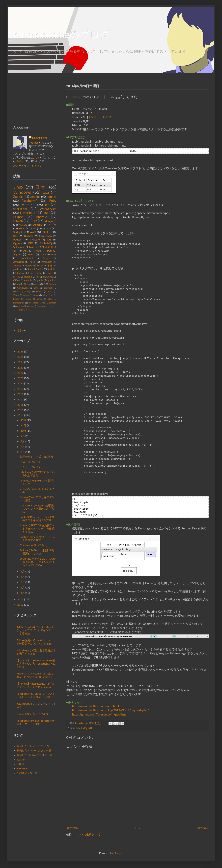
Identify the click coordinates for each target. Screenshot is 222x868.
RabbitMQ (81, 728)
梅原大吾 (23, 310)
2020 (20, 383)
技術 (90, 728)
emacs (52, 197)
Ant (25, 250)
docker (29, 266)
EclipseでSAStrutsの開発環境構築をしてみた (37, 552)
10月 (23, 431)
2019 (20, 389)
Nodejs (28, 291)
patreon (53, 303)
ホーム (138, 828)
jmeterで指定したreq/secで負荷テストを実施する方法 (37, 519)
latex (50, 299)
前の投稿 (203, 828)
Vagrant (18, 254)
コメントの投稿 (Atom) (86, 834)
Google (46, 258)
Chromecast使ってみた (33, 545)
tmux (53, 254)
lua (18, 284)
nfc (43, 303)
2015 (20, 410)
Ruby (53, 201)
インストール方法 (100, 117)
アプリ (52, 225)
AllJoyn (27, 284)
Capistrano (46, 236)
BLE (16, 236)
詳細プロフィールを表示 (28, 166)
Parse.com (47, 262)
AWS (33, 232)
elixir (45, 295)
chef (46, 213)
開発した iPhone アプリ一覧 (33, 746)
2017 (20, 399)
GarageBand (23, 288)
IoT (38, 277)
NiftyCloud (28, 213)
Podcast (33, 142)
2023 (20, 367)
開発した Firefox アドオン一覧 (35, 755)
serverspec (36, 273)
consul (26, 295)
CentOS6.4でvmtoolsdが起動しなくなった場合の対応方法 (37, 509)
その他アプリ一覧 (27, 773)
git (47, 205)
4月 (23, 577)
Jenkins (35, 197)
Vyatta (16, 295)
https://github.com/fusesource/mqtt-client (99, 714)
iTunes (28, 299)
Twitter (21, 161)
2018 (20, 394)
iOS (49, 239)
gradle (40, 280)
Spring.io (18, 232)
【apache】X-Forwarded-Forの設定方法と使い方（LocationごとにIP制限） (36, 663)
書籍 (50, 266)
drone (36, 295)
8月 (23, 441)
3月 (23, 582)
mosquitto (33, 303)
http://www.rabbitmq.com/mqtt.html (95, 706)
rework (30, 306)
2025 (20, 357)
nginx (43, 254)
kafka (39, 299)
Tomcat (17, 266)
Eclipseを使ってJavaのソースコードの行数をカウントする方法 (36, 642)
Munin (16, 291)
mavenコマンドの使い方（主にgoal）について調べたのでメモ (35, 675)
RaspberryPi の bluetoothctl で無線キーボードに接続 (36, 722)
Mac (34, 228)
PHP (34, 221)
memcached (19, 303)
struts (50, 273)
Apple (37, 284)
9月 (23, 436)
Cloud (37, 250)
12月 (23, 420)
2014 (20, 415)
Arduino (52, 269)
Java (46, 192)
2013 (20, 599)
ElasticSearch (27, 258)
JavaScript (19, 262)
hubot (16, 299)
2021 (20, 378)
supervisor (41, 306)
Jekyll (33, 262)
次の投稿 (72, 828)
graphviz (52, 280)
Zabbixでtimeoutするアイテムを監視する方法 (38, 538)
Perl (49, 250)
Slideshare (22, 768)
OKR (31, 243)
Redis (22, 228)
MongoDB (50, 221)
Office (16, 280)
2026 (20, 351)
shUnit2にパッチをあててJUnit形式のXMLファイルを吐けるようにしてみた (38, 562)
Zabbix (18, 197)
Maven (18, 221)
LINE (36, 288)
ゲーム (28, 205)
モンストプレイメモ (32, 467)
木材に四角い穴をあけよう (32, 714)
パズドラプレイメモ (32, 462)
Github (21, 764)
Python (47, 228)
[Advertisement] (35, 99)
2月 (23, 587)
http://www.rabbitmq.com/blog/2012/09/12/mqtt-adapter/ (110, 710)
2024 (20, 362)
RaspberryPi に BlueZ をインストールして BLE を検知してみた (36, 695)
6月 (23, 452)
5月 (23, 571)
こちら (36, 157)
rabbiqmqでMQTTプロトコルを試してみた (37, 474)
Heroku (28, 277)
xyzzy (40, 266)
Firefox (47, 232)
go (52, 295)
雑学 (19, 330)
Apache (38, 225)
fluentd (31, 254)
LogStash (48, 288)
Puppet (39, 291)
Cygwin (18, 243)
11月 (23, 425)
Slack (50, 291)
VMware (35, 239)
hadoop (21, 273)
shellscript (20, 209)
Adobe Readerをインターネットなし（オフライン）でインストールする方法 (36, 630)
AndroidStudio (35, 269)
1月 (23, 593)
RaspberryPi (30, 201)
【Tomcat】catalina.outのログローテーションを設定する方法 (35, 685)
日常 (41, 187)
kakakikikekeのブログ (62, 35)
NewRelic (48, 277)
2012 (20, 605)
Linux (18, 187)
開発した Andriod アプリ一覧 (34, 750)
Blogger (28, 236)
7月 (23, 447)
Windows (22, 192)
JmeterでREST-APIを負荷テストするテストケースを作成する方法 (37, 528)
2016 (20, 405)
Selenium (19, 247)
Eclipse (18, 217)
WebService (48, 209)
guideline (18, 269)
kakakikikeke (82, 723)
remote (20, 306)
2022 (20, 373)
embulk (28, 280)
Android (42, 217)
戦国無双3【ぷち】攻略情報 (37, 457)
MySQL (23, 225)
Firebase (52, 284)
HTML (17, 277)
